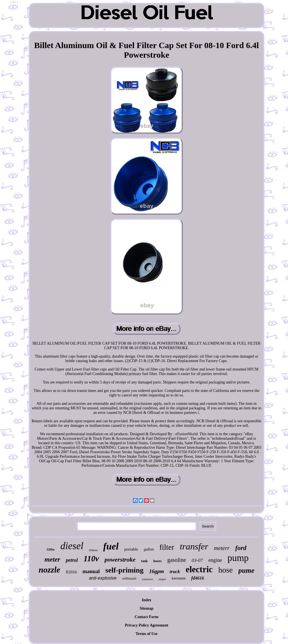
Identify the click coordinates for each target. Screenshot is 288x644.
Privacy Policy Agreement (147, 625)
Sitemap (147, 608)
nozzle (49, 570)
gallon (149, 549)
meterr (222, 548)
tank (144, 561)
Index (147, 600)
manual (91, 571)
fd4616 (198, 578)
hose (225, 570)
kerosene (179, 578)
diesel (72, 546)
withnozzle (129, 578)
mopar (162, 579)
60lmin (93, 550)
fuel (111, 546)
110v (91, 558)
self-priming (125, 570)
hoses (157, 561)
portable (131, 549)
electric (199, 569)
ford (241, 548)
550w (51, 549)
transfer (194, 546)
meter (52, 559)
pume (247, 570)
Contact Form (147, 617)
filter (167, 547)
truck (175, 572)
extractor (148, 579)
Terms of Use (147, 634)
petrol (72, 560)
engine (215, 560)
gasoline (177, 560)
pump (238, 558)
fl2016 (71, 572)
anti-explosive (103, 578)
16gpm (157, 571)
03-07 (197, 560)
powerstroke (120, 559)
